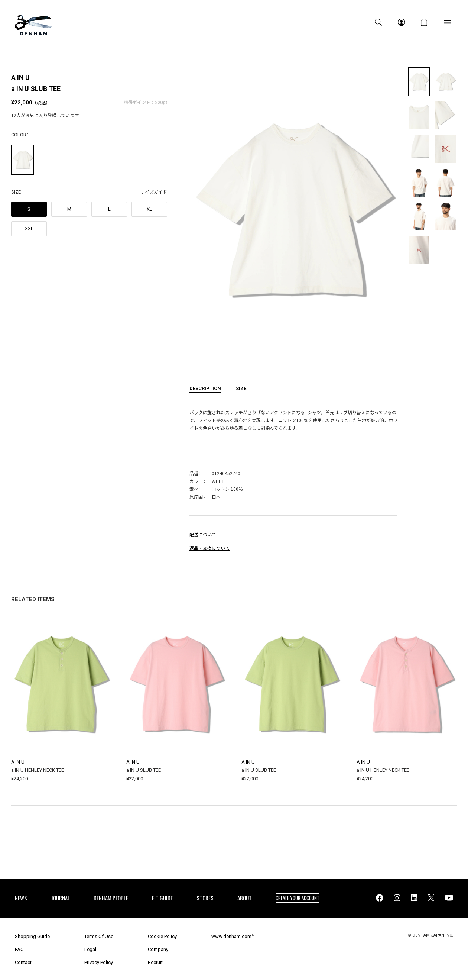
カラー (196, 481)
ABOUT (245, 898)
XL (149, 209)
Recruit (155, 962)
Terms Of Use (99, 936)
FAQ (19, 949)
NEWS (21, 898)
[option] (293, 215)
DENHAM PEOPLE (111, 898)
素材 (194, 489)
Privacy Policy (99, 962)
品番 (194, 473)
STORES (205, 898)
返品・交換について (209, 548)
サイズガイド (154, 192)
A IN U (20, 78)
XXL (29, 228)
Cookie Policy (162, 936)
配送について (203, 534)
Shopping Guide (32, 936)
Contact (23, 962)
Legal (90, 949)
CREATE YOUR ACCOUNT (298, 898)
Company (158, 949)
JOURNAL (60, 898)
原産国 (196, 497)
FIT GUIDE (162, 898)
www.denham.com (231, 936)
